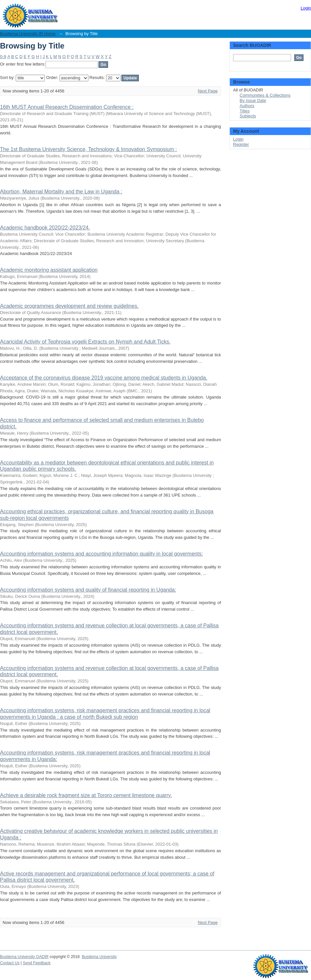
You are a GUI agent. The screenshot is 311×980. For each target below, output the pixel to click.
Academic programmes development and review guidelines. (69, 306)
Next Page (208, 91)
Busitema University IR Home (28, 34)
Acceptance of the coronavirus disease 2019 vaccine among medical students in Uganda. (104, 378)
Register (241, 144)
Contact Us (10, 963)
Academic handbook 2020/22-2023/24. (45, 228)
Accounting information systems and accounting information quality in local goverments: (101, 554)
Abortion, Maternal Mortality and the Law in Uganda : (61, 192)
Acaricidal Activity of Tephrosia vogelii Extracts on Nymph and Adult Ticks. (85, 342)
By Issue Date (253, 100)
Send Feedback (37, 963)
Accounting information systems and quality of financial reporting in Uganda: (88, 590)
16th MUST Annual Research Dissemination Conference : (67, 107)
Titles (245, 111)
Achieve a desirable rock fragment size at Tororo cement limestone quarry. (86, 795)
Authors (247, 106)
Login (306, 8)
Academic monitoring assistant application (49, 270)
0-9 (3, 57)
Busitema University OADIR (24, 957)
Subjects (248, 116)
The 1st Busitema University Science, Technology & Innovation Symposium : (88, 149)
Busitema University (99, 957)
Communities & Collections (265, 95)
